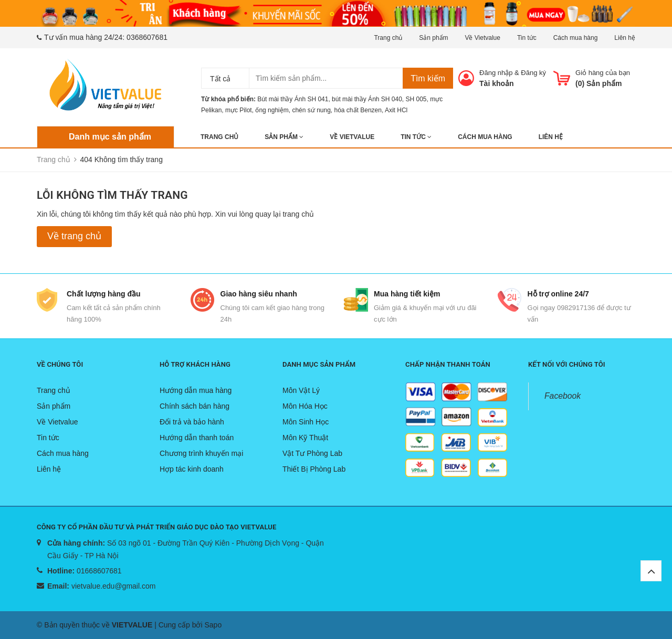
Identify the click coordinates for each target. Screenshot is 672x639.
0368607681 (147, 37)
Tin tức (527, 38)
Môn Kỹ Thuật (305, 438)
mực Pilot (239, 110)
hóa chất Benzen (358, 110)
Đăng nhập (496, 73)
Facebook (563, 396)
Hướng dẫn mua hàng (196, 390)
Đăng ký (533, 73)
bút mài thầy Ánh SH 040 (367, 99)
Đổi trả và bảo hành (192, 422)
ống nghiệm (272, 110)
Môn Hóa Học (305, 406)
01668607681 (99, 571)
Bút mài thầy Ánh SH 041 (293, 99)
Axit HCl (396, 110)
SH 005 (416, 99)
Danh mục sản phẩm (110, 137)
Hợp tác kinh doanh (192, 469)
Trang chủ (388, 38)
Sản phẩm (433, 38)
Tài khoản (497, 83)
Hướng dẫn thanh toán (197, 438)
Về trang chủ (74, 236)
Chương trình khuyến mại (201, 453)
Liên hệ (625, 38)
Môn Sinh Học (306, 422)
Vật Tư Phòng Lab (312, 453)
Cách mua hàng (576, 38)
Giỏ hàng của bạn (603, 73)
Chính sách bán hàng (195, 406)
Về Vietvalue (482, 38)
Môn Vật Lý (301, 390)
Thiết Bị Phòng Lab (314, 469)
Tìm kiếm (428, 78)
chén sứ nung (311, 110)
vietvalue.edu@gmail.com (114, 586)
